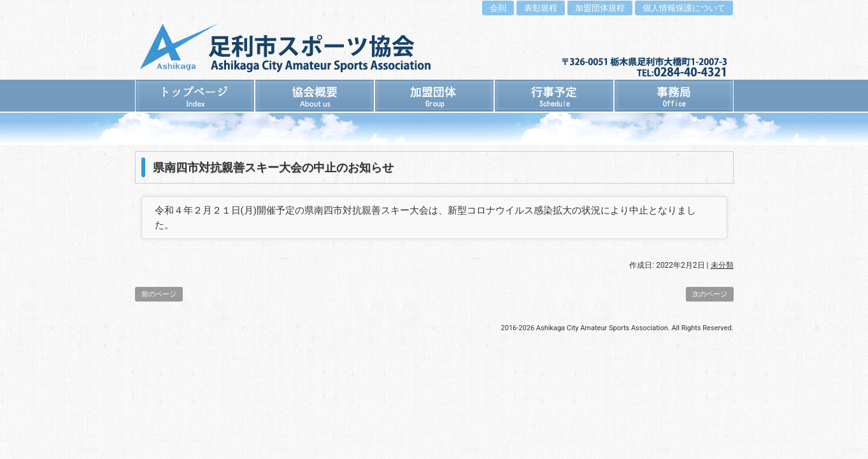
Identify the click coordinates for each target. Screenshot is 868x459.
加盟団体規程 (600, 8)
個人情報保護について (684, 8)
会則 (498, 8)
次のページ (710, 294)
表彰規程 (541, 8)
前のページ (159, 294)
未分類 (722, 265)
